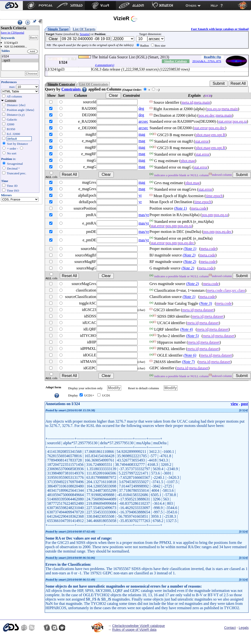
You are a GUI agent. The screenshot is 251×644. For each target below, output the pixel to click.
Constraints (74, 89)
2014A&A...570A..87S (207, 61)
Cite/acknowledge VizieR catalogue (139, 626)
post (245, 404)
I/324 (20, 57)
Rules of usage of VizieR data (134, 630)
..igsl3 (20, 61)
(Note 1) (180, 208)
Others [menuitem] (191, 6)
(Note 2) (189, 255)
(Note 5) (192, 336)
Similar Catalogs (175, 61)
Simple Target (58, 29)
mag (142, 134)
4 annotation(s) (105, 65)
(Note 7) (188, 362)
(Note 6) (190, 355)
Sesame (85, 34)
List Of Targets (84, 29)
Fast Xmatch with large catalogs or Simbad (220, 29)
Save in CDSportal (13, 33)
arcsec (143, 121)
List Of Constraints (94, 84)
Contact (230, 628)
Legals (244, 628)
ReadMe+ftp (213, 57)
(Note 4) (186, 330)
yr (140, 195)
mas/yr (144, 215)
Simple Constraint (61, 84)
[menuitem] (11, 6)
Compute (11, 100)
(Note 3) (205, 304)
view (234, 404)
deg (141, 108)
